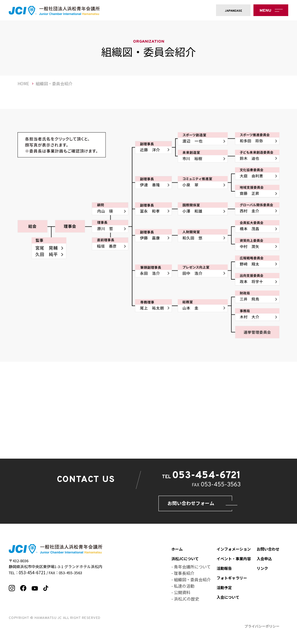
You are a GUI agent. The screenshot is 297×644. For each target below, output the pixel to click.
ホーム (177, 552)
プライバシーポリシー (262, 629)
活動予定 (224, 590)
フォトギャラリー (232, 581)
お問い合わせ (268, 552)
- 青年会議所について (191, 570)
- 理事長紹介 (183, 576)
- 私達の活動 (183, 589)
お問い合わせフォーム (182, 504)
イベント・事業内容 (234, 562)
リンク (262, 571)
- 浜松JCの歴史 (185, 602)
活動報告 (224, 571)
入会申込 (264, 562)
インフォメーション (234, 552)
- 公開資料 (181, 595)
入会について (228, 600)
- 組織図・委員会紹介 (191, 582)
